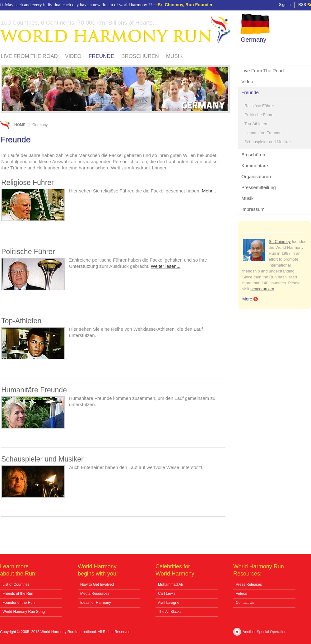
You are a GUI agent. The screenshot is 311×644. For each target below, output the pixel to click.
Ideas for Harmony (96, 603)
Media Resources (95, 594)
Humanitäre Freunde (263, 133)
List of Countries (16, 585)
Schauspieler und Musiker (268, 142)
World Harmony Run (115, 30)
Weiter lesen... (166, 266)
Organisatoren (256, 176)
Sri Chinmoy (280, 241)
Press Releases (249, 585)
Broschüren (140, 56)
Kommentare (255, 166)
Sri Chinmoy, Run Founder (185, 5)
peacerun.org (262, 289)
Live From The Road (29, 56)
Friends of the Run (18, 594)
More (247, 299)
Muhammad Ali (170, 585)
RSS (302, 5)
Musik (174, 56)
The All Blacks (170, 612)
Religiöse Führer (259, 106)
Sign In (285, 5)
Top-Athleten (256, 124)
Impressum (253, 209)
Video (73, 56)
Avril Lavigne (169, 603)
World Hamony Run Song (24, 612)
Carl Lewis (167, 594)
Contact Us (245, 603)
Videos (241, 594)
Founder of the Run (19, 603)
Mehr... (209, 191)
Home (20, 125)
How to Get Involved (97, 585)
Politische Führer (260, 115)
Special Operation (271, 632)
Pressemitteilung (259, 187)
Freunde (101, 56)
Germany (253, 40)
